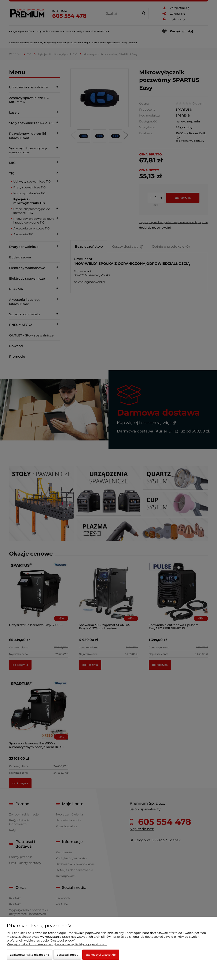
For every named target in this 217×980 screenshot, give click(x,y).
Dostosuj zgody (67, 955)
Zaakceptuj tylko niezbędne (30, 955)
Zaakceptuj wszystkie (101, 955)
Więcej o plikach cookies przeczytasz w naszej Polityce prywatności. (57, 944)
